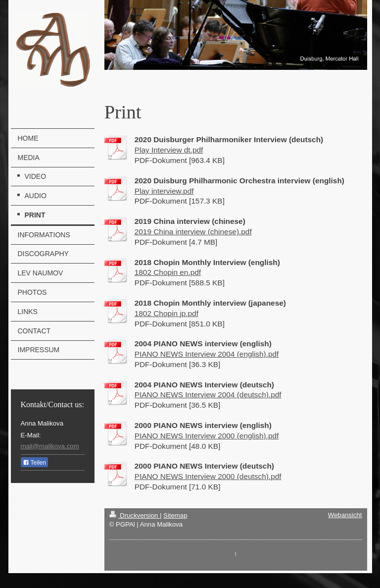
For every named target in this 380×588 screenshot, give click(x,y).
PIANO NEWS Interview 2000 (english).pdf (207, 436)
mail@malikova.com (50, 446)
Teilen (34, 463)
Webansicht (345, 515)
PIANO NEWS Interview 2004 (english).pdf (207, 354)
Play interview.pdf (164, 191)
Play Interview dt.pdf (169, 150)
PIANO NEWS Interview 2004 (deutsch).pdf (208, 395)
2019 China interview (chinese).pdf (193, 232)
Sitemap (175, 515)
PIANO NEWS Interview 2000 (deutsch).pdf (208, 476)
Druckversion (135, 515)
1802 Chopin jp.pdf (166, 313)
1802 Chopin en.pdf (168, 272)
